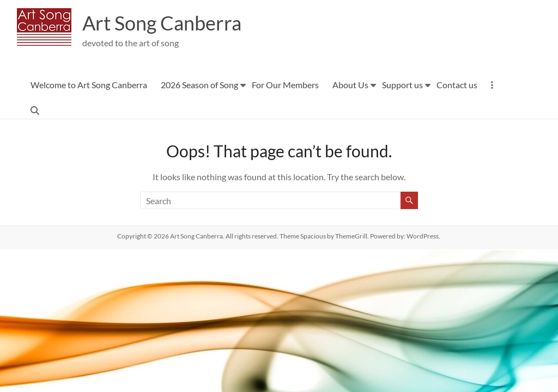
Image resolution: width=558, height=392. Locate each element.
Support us (402, 85)
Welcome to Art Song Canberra (89, 85)
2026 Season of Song (199, 85)
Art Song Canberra (162, 23)
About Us (350, 85)
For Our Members (285, 85)
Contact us (457, 85)
